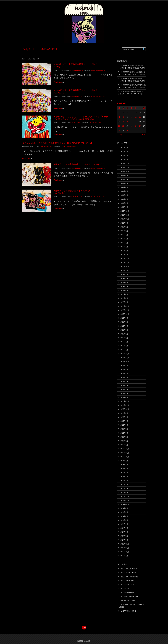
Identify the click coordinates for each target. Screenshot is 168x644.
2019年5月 (124, 286)
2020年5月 (124, 239)
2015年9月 (124, 461)
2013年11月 (125, 548)
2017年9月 (124, 366)
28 (119, 130)
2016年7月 (124, 421)
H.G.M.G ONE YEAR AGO (130, 585)
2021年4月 (124, 195)
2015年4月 (124, 481)
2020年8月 (124, 227)
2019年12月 (125, 259)
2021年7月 (124, 183)
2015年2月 (124, 488)
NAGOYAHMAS (76, 123)
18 (136, 122)
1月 (34, 59)
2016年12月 (125, 401)
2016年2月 (124, 441)
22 (123, 126)
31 (131, 130)
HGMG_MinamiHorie (46, 147)
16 (127, 122)
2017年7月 (124, 374)
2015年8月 (124, 465)
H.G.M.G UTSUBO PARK (129, 597)
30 (127, 130)
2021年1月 (124, 207)
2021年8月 (124, 179)
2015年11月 (125, 453)
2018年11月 (125, 310)
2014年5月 (124, 524)
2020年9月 (124, 223)
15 (123, 122)
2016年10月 (125, 409)
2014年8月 (124, 512)
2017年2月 (124, 393)
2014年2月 (124, 536)
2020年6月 (124, 235)
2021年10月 (125, 171)
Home (24, 59)
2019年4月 (124, 290)
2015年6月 (124, 473)
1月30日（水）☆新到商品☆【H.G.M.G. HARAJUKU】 (80, 164)
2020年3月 (124, 247)
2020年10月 (125, 219)
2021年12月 (125, 164)
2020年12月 (125, 211)
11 (136, 117)
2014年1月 (124, 540)
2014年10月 (125, 504)
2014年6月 (124, 520)
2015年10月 (125, 457)
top (84, 628)
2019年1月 (124, 302)
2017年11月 (125, 358)
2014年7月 (124, 516)
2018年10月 (125, 314)
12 (140, 117)
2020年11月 (125, 215)
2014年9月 (124, 508)
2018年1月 (124, 350)
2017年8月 (124, 370)
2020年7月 (124, 231)
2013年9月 (124, 556)
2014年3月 (124, 532)
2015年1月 (124, 492)
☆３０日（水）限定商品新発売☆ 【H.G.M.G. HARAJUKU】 (77, 91)
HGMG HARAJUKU (77, 70)
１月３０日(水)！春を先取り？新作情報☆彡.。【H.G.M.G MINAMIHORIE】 (58, 143)
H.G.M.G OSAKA (127, 589)
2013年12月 (125, 544)
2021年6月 (124, 187)
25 (136, 126)
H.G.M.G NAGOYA (95, 123)
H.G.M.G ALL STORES (129, 569)
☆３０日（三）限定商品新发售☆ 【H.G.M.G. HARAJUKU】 (77, 65)
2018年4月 (124, 338)
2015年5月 (124, 477)
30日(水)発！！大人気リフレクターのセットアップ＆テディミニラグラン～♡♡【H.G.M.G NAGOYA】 (81, 118)
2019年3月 (124, 294)
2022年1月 (124, 160)
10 (131, 117)
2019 (30, 59)
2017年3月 (124, 389)
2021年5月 (124, 191)
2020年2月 (124, 251)
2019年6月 (124, 282)
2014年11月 (125, 500)
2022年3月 (124, 156)
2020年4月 (124, 243)
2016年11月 (125, 405)
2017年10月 (125, 362)
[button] (144, 49)
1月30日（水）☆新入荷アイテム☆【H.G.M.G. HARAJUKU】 (76, 192)
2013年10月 (125, 552)
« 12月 (120, 135)
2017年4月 (124, 385)
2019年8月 (124, 274)
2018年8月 (124, 322)
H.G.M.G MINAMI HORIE (69, 147)
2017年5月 (124, 381)
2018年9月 (124, 318)
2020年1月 (124, 255)
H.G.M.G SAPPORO (128, 593)
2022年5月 (124, 148)
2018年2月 (124, 346)
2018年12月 (125, 306)
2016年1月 (124, 445)
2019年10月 (125, 267)
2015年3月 (124, 485)
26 (140, 126)
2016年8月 (124, 417)
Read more (58, 82)
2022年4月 (124, 152)
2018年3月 (124, 342)
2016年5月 (124, 429)
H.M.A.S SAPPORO (128, 601)
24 (131, 126)
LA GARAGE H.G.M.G (128, 611)
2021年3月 (124, 199)
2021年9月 (124, 175)
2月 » (143, 135)
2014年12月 (125, 496)
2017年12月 (125, 354)
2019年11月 (125, 263)
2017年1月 (124, 397)
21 (119, 126)
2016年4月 (124, 433)
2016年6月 (124, 425)
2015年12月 (125, 449)
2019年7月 (124, 278)
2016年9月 (124, 413)
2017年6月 (124, 378)
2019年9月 (124, 271)
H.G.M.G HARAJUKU (98, 70)
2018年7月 (124, 326)
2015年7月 (124, 469)
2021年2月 (124, 203)
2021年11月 (125, 167)
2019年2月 (124, 298)
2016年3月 (124, 437)
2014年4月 (124, 528)
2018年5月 (124, 334)
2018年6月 (124, 330)
